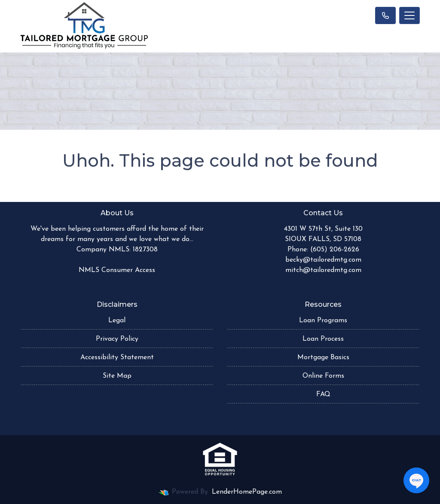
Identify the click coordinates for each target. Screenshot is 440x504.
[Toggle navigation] (409, 15)
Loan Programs (323, 321)
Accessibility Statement (117, 357)
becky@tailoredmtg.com (323, 260)
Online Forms (323, 376)
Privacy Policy (117, 339)
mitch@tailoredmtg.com (323, 270)
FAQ (323, 394)
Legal (117, 321)
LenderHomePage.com (247, 492)
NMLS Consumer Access (117, 270)
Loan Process (323, 339)
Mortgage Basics (323, 357)
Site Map (117, 376)
